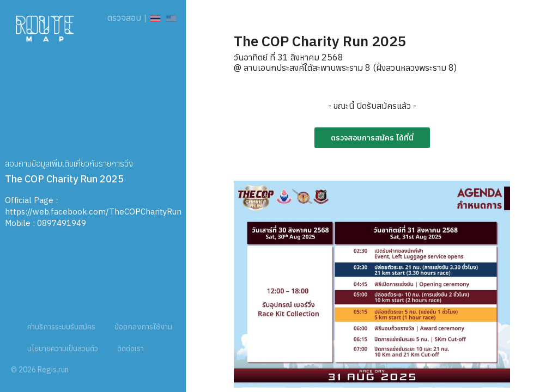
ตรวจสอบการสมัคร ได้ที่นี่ (372, 138)
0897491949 (62, 223)
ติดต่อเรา (131, 348)
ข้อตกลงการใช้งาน (143, 327)
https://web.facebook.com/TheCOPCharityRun (93, 212)
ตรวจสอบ (124, 17)
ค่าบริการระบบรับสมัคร (61, 327)
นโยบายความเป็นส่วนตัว (63, 348)
